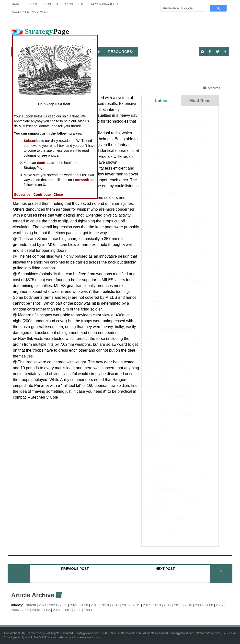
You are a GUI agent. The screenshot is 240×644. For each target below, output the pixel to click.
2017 (115, 605)
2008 (209, 605)
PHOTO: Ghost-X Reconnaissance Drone (180, 419)
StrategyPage (37, 633)
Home (16, 4)
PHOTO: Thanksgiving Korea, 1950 (175, 277)
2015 (136, 605)
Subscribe (32, 141)
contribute (45, 163)
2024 (42, 605)
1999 (88, 610)
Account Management (30, 12)
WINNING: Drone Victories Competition (178, 221)
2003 (46, 610)
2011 (178, 605)
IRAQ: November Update (166, 212)
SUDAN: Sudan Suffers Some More (175, 523)
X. (44, 185)
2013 (157, 605)
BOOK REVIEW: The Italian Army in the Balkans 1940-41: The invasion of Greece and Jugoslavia (180, 509)
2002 (57, 610)
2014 (147, 605)
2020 (84, 605)
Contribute (75, 4)
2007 (220, 605)
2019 (95, 605)
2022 (63, 605)
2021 (74, 605)
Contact (51, 4)
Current (30, 605)
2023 (53, 605)
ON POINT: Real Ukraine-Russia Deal (177, 324)
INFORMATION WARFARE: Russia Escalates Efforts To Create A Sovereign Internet (178, 131)
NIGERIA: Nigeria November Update (176, 315)
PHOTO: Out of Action (164, 366)
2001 (67, 610)
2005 (25, 610)
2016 (126, 605)
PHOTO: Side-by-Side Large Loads (175, 159)
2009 (199, 605)
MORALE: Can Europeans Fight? (173, 447)
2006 (15, 610)
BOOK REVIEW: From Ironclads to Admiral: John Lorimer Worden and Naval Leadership (180, 381)
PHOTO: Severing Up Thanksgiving (175, 230)
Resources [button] (121, 52)
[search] (183, 8)
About (32, 4)
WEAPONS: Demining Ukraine (171, 409)
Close (58, 195)
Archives (212, 88)
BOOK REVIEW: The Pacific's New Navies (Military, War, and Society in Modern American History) (175, 433)
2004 (36, 610)
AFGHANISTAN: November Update (175, 456)
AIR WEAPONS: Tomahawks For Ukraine (180, 268)
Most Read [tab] (200, 101)
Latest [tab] (161, 101)
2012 (167, 605)
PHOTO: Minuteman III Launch (171, 494)
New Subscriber (104, 4)
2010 (188, 605)
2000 (77, 610)
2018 (105, 605)
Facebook (81, 180)
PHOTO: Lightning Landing (168, 333)
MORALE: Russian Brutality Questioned (178, 343)
